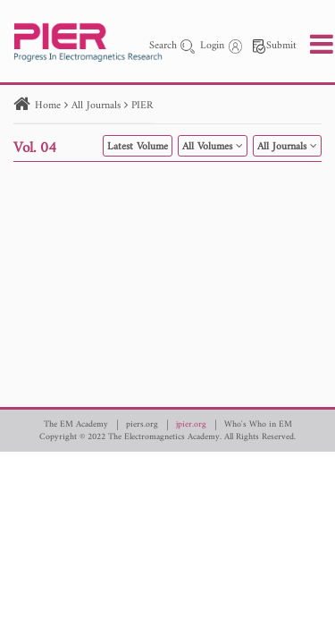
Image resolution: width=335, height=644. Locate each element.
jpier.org (191, 425)
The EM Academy (76, 425)
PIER (142, 106)
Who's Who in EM (258, 425)
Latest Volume (138, 147)
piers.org (142, 425)
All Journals (96, 106)
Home (48, 106)
